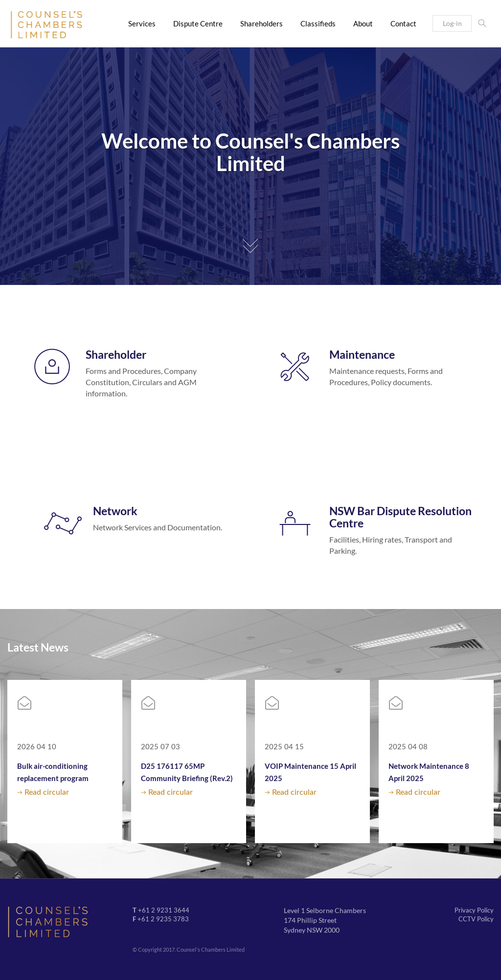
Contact (403, 23)
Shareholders (262, 23)
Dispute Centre (198, 23)
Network (115, 511)
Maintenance (362, 354)
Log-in (452, 23)
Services (142, 23)
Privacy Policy (474, 910)
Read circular (47, 792)
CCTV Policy (476, 919)
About (363, 23)
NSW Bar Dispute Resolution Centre (400, 517)
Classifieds (318, 23)
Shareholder (116, 354)
